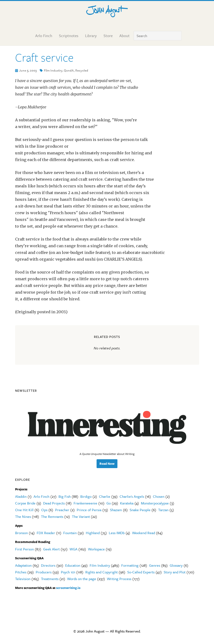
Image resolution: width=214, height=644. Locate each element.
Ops (44, 510)
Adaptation (23, 565)
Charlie (105, 496)
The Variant (81, 516)
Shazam (116, 510)
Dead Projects (54, 503)
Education (73, 565)
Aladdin (21, 496)
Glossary (176, 565)
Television (23, 579)
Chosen (159, 496)
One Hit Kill (24, 510)
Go (109, 503)
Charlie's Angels (132, 496)
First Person (24, 549)
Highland (93, 533)
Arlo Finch (41, 496)
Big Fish (65, 496)
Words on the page (82, 579)
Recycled (82, 70)
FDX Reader (46, 533)
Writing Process (119, 579)
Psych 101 (68, 572)
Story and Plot (175, 572)
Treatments (50, 579)
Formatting (130, 565)
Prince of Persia (89, 510)
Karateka (127, 503)
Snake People (140, 510)
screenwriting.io (68, 588)
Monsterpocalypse (155, 503)
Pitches (21, 572)
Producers (44, 572)
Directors (48, 565)
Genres (155, 565)
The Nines (23, 516)
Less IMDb (117, 533)
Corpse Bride (25, 503)
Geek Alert (51, 549)
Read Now (107, 464)
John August (107, 10)
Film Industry (53, 70)
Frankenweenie (85, 503)
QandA (69, 70)
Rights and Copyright (101, 572)
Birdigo (86, 496)
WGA (73, 549)
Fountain (70, 533)
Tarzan (163, 510)
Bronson (21, 533)
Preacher (62, 510)
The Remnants (52, 516)
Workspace (96, 549)
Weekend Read (144, 533)
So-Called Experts (141, 572)
